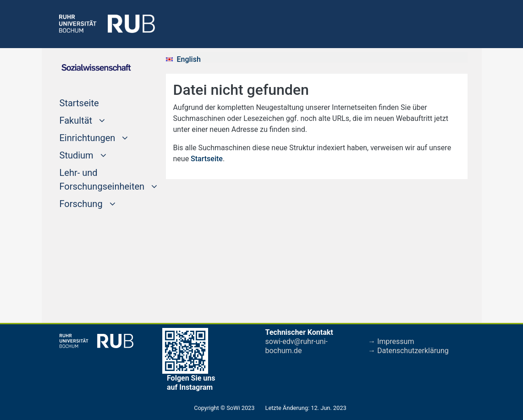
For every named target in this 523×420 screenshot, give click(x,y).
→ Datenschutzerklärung (408, 351)
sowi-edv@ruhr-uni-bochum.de (297, 346)
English (189, 59)
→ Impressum (391, 341)
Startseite (97, 102)
